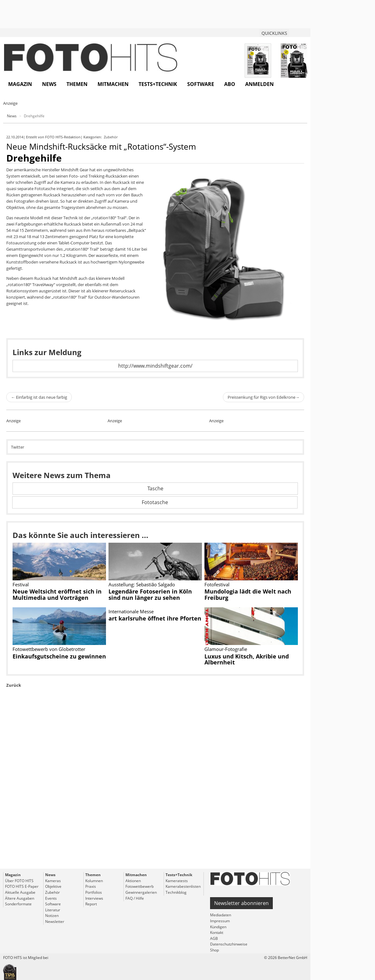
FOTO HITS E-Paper (22, 886)
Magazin (20, 84)
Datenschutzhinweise (229, 944)
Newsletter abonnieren (241, 903)
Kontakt (217, 932)
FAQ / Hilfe (135, 898)
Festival (21, 584)
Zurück (14, 685)
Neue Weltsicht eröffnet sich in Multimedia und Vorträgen (57, 594)
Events (51, 898)
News (49, 84)
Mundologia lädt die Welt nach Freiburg (248, 594)
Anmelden (259, 84)
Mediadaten (221, 915)
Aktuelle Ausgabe (20, 892)
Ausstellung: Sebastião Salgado (142, 584)
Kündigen (218, 927)
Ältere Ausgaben (20, 898)
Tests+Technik (158, 84)
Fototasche (155, 502)
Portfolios (94, 892)
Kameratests (177, 881)
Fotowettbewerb (140, 886)
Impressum (220, 921)
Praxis (91, 886)
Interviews (94, 898)
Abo (230, 84)
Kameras (53, 881)
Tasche (155, 488)
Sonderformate (18, 904)
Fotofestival (217, 584)
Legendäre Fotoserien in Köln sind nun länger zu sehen (150, 594)
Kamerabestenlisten (183, 886)
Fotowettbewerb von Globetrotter (49, 649)
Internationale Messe (131, 611)
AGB (214, 938)
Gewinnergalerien (141, 892)
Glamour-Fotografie (226, 649)
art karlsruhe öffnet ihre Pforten (155, 618)
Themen (77, 84)
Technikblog (176, 892)
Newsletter (55, 921)
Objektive (53, 886)
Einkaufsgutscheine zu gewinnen (59, 656)
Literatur (53, 910)
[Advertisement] (155, 793)
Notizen (52, 916)
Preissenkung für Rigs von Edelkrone (264, 397)
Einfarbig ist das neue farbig (39, 397)
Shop (214, 950)
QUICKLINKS (274, 33)
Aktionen (133, 881)
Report (91, 904)
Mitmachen (113, 84)
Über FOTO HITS (19, 881)
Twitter (18, 447)
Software (201, 84)
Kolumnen (94, 881)
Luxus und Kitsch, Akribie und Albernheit (247, 659)
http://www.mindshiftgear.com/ (155, 366)
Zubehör (111, 137)
